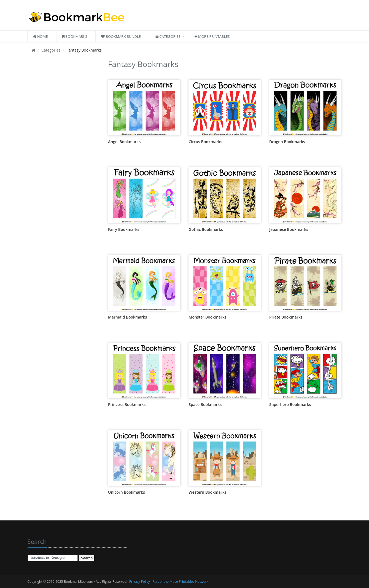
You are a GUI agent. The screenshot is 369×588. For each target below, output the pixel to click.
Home (41, 36)
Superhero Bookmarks (290, 404)
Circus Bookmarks (205, 142)
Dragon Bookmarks (287, 142)
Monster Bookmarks (207, 317)
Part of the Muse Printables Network (180, 582)
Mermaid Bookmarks (127, 317)
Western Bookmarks (207, 492)
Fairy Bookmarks (124, 229)
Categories (168, 36)
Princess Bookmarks (127, 404)
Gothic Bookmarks (206, 229)
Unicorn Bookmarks (126, 492)
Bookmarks (75, 36)
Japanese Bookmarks (289, 229)
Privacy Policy (140, 582)
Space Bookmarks (205, 404)
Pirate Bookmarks (286, 317)
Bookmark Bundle (121, 36)
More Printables (212, 36)
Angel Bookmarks (124, 142)
